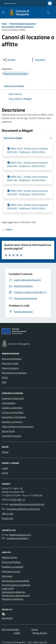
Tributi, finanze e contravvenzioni (18, 426)
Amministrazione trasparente (23, 24)
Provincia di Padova (11, 562)
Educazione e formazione (14, 417)
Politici (5, 377)
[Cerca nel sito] (47, 13)
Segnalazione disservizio (13, 592)
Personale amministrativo (14, 373)
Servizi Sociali (8, 431)
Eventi (5, 473)
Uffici (4, 382)
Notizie (5, 452)
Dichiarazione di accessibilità (15, 581)
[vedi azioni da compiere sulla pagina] (38, 60)
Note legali (7, 576)
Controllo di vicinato (11, 436)
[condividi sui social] (9, 60)
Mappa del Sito (40, 633)
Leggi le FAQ (8, 588)
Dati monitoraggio (10, 629)
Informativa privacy (11, 571)
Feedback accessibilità (12, 567)
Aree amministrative (12, 359)
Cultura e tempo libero (13, 412)
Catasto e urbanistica (12, 408)
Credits (17, 633)
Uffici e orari (7, 514)
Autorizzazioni (9, 403)
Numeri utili (7, 518)
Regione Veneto (10, 3)
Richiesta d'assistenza (12, 599)
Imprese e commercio (12, 422)
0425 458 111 (18, 499)
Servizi (35, 629)
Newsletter (7, 618)
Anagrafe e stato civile (13, 398)
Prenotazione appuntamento (16, 595)
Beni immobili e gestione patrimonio (17, 27)
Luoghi (5, 468)
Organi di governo (10, 368)
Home (4, 24)
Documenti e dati (10, 363)
